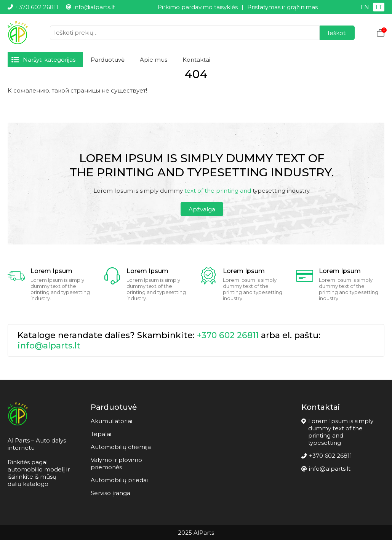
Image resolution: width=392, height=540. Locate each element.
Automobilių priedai (119, 480)
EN (365, 7)
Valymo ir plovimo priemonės (116, 463)
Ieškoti (337, 33)
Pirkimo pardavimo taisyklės (198, 7)
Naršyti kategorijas (49, 60)
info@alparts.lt (49, 346)
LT (379, 7)
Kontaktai (196, 60)
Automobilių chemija (121, 447)
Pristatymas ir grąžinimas (282, 7)
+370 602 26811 (228, 335)
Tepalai (101, 434)
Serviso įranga (110, 493)
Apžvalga (202, 209)
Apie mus (154, 60)
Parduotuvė (108, 60)
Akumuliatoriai (111, 421)
